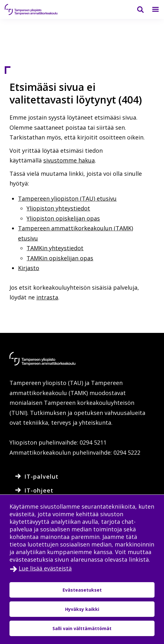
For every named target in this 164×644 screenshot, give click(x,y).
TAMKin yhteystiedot (55, 248)
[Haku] (137, 9)
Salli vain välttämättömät (82, 628)
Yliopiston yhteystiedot (58, 208)
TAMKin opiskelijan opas (60, 258)
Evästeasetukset (82, 590)
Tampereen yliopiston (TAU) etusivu (67, 198)
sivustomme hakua (69, 160)
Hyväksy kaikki (82, 609)
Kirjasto (29, 268)
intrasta (47, 297)
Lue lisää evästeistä (45, 568)
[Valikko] (152, 9)
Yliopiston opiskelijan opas (63, 218)
